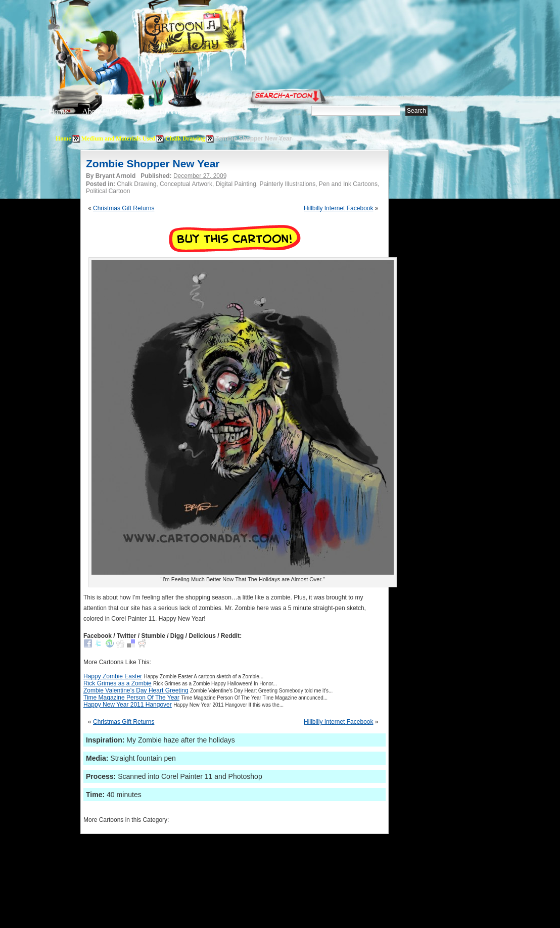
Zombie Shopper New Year (153, 164)
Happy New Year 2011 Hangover (128, 705)
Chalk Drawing (185, 138)
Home (58, 111)
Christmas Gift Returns (124, 208)
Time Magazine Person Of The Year (131, 698)
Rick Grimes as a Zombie (118, 683)
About (91, 111)
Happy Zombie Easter (113, 676)
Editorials (129, 111)
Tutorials (171, 111)
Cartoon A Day (216, 34)
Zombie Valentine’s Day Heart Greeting (136, 690)
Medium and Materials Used (118, 138)
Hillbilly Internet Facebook (338, 208)
